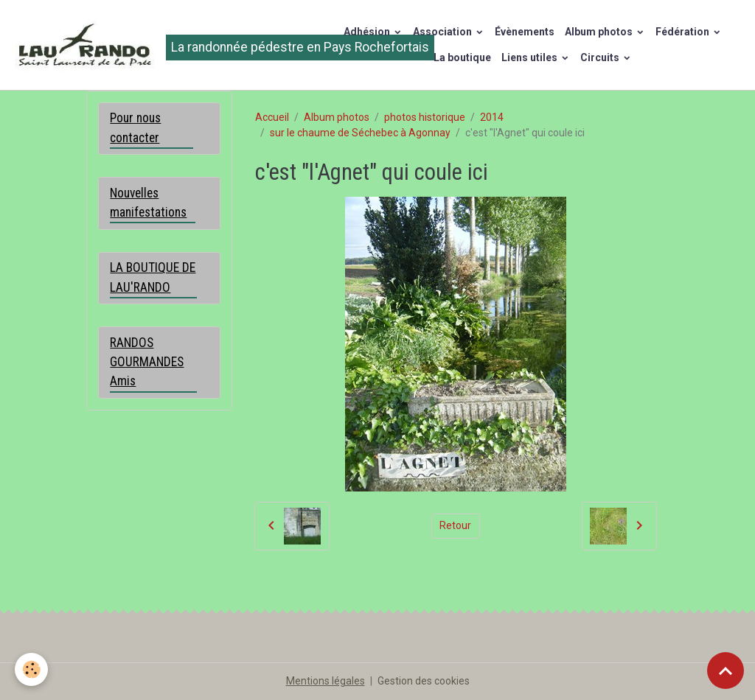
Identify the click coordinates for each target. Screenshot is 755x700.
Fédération (683, 32)
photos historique (425, 117)
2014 (492, 117)
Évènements (525, 32)
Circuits (601, 57)
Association (443, 32)
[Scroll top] (726, 671)
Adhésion (368, 32)
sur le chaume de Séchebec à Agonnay (360, 133)
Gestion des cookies (424, 681)
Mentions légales (326, 681)
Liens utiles (530, 57)
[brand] (161, 45)
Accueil (272, 117)
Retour (455, 525)
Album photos (600, 32)
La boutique (462, 57)
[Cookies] (31, 669)
